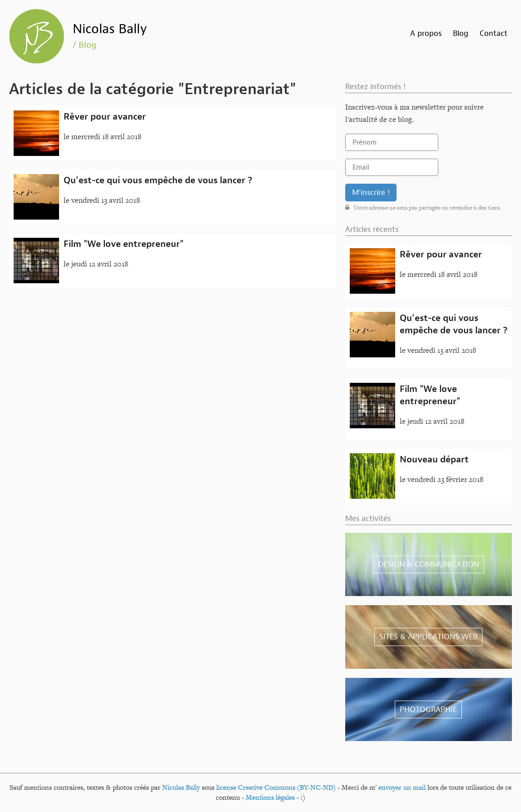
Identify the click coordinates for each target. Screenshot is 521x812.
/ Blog (84, 45)
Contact (494, 33)
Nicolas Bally (110, 29)
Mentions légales (270, 797)
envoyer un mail (402, 787)
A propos (426, 33)
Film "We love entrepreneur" (124, 244)
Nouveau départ (434, 459)
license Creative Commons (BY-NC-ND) (276, 787)
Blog (461, 33)
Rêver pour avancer (105, 117)
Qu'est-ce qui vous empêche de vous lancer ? (158, 180)
